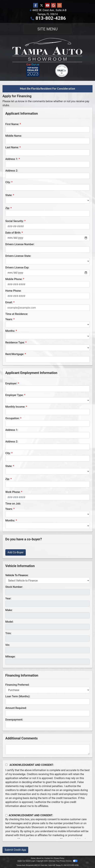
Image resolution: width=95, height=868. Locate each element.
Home (33, 858)
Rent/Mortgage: (15, 354)
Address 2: (12, 171)
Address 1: (12, 159)
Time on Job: (13, 504)
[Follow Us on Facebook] (36, 5)
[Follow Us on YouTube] (47, 5)
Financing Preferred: (17, 685)
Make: (9, 610)
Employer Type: (14, 395)
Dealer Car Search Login (26, 861)
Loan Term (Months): (18, 696)
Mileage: (10, 657)
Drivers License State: (18, 256)
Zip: (8, 208)
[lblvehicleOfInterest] (47, 580)
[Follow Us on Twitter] (42, 5)
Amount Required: (16, 708)
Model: (9, 622)
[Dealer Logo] (47, 58)
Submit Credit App (15, 850)
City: (8, 182)
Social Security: (15, 221)
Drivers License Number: (20, 244)
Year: (8, 598)
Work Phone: (13, 492)
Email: (9, 302)
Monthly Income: (15, 407)
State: (9, 195)
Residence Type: (15, 343)
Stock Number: (14, 587)
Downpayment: (14, 720)
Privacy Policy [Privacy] (59, 858)
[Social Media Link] (59, 5)
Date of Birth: (13, 233)
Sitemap (52, 861)
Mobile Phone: (14, 279)
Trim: (8, 633)
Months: (10, 331)
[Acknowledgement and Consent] (6, 765)
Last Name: (12, 147)
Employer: (11, 383)
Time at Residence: (17, 314)
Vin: (8, 645)
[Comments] (47, 750)
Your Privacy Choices (67, 861)
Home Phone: (13, 291)
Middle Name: (14, 136)
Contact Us (49, 858)
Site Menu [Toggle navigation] (47, 29)
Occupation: (12, 418)
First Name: (12, 124)
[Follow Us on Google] (53, 5)
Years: (9, 319)
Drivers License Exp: (17, 268)
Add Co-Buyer (16, 552)
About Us (40, 858)
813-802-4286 (51, 18)
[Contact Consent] (6, 815)
